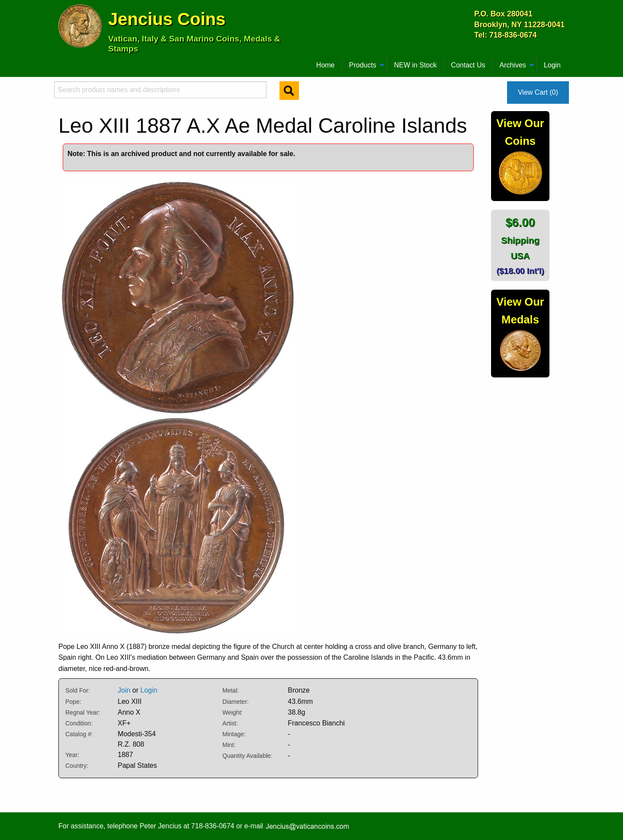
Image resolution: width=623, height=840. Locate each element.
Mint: (229, 745)
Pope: (73, 702)
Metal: (231, 690)
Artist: (230, 723)
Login (552, 65)
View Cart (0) (538, 92)
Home (326, 65)
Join (124, 690)
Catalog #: (79, 734)
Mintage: (234, 734)
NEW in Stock (416, 65)
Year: (72, 755)
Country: (77, 766)
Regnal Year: (83, 712)
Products (363, 65)
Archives (512, 65)
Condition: (79, 723)
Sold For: (78, 690)
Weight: (233, 712)
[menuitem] (62, 62)
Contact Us (468, 65)
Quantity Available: (247, 756)
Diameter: (236, 702)
